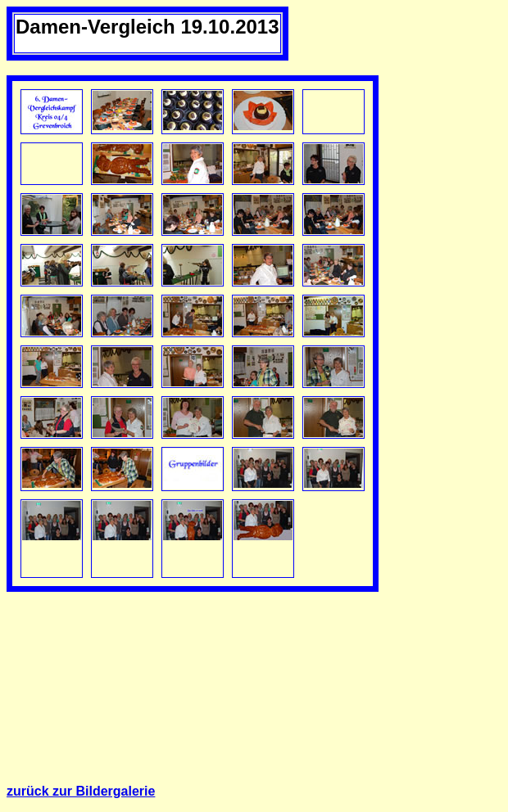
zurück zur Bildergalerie (81, 791)
